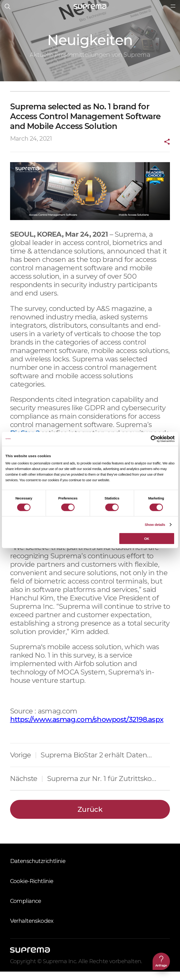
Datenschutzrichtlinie (38, 870)
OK (147, 539)
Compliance (26, 909)
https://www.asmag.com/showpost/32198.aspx (87, 728)
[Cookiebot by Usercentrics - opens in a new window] (154, 439)
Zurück (90, 818)
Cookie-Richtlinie (32, 889)
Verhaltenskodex (32, 929)
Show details (155, 524)
